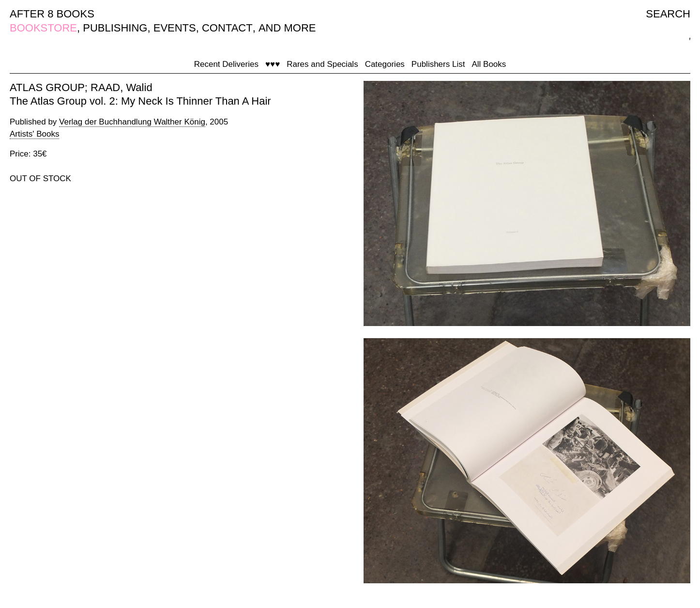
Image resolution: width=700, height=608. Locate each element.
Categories (385, 64)
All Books (489, 64)
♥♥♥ (273, 64)
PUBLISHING (115, 28)
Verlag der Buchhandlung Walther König (132, 122)
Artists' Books (34, 134)
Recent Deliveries (226, 64)
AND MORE (287, 28)
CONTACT (227, 28)
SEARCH (668, 14)
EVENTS (175, 28)
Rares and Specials (322, 64)
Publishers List (438, 64)
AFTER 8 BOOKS (52, 14)
